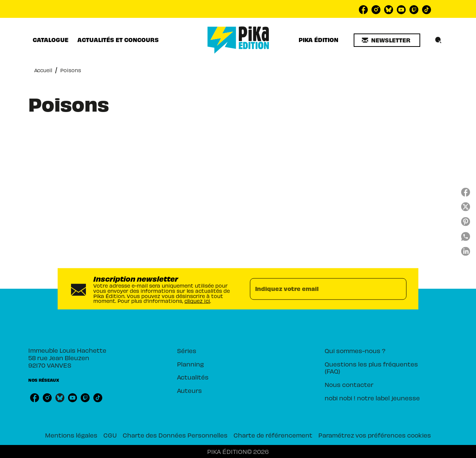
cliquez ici (197, 301)
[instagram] (376, 10)
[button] (387, 40)
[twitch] (414, 10)
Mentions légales (71, 435)
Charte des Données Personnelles (175, 435)
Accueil (43, 70)
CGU (110, 435)
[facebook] (363, 10)
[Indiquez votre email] (319, 289)
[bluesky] (389, 10)
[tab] (51, 40)
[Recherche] (438, 40)
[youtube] (401, 10)
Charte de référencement (273, 435)
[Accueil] (238, 40)
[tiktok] (427, 10)
